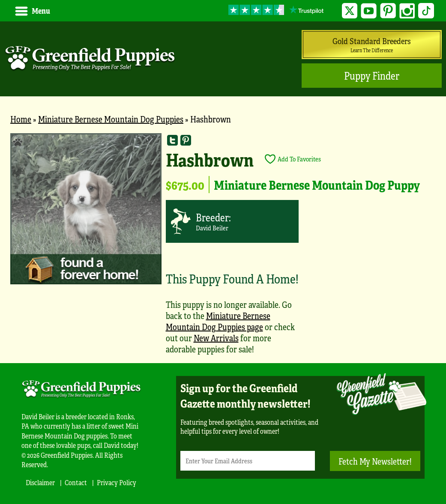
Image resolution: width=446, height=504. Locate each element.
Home (21, 119)
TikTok (426, 11)
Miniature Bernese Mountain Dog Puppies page (218, 321)
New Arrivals (216, 338)
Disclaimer (40, 482)
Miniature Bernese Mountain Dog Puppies (111, 119)
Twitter (350, 11)
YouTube (369, 11)
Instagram (407, 11)
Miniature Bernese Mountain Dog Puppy (317, 185)
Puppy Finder (372, 76)
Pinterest (388, 11)
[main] (223, 248)
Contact (76, 482)
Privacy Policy (117, 482)
